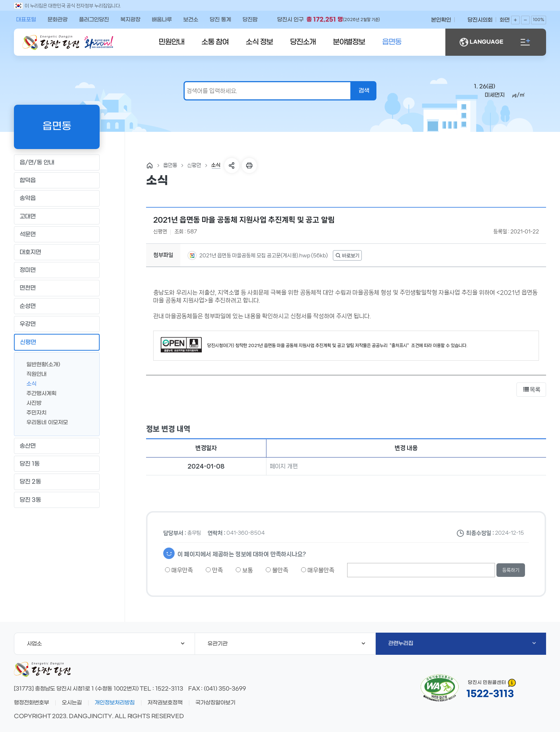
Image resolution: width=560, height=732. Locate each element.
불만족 (277, 570)
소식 (29, 383)
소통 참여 (215, 42)
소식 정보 (259, 42)
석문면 (57, 234)
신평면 (57, 342)
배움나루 (162, 20)
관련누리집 (462, 643)
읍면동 (392, 42)
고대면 (57, 216)
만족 (214, 570)
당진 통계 (220, 20)
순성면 (57, 306)
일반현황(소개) (40, 364)
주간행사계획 (39, 393)
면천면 (57, 288)
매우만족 (179, 570)
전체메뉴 (525, 42)
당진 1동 (57, 464)
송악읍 (57, 198)
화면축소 (525, 20)
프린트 (249, 165)
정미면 (57, 270)
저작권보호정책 (165, 703)
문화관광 (57, 20)
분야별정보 (349, 42)
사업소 (106, 644)
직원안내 (34, 374)
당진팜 (250, 20)
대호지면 (57, 252)
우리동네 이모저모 (44, 422)
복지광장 (130, 20)
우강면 (57, 324)
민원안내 (171, 42)
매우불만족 (318, 570)
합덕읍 (57, 180)
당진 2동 (57, 482)
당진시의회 (480, 20)
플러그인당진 (94, 20)
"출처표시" (399, 345)
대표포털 (26, 20)
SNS (232, 165)
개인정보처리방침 (115, 703)
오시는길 (72, 703)
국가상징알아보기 (215, 703)
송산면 (57, 446)
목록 (531, 390)
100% (539, 20)
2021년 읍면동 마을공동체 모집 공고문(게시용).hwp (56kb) (263, 256)
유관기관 (286, 644)
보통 (244, 570)
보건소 (191, 20)
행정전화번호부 (31, 703)
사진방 (31, 403)
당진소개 (303, 42)
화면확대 (515, 20)
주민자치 (34, 412)
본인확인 (441, 20)
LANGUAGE (481, 42)
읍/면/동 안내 (57, 163)
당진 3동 (57, 500)
